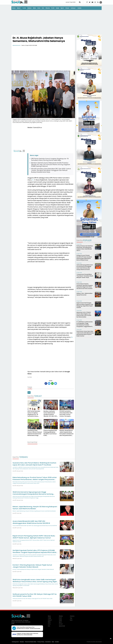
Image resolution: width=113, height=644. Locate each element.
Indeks (79, 8)
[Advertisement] (56, 23)
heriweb (100, 642)
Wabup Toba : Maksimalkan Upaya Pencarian (84, 294)
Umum (67, 8)
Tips (71, 618)
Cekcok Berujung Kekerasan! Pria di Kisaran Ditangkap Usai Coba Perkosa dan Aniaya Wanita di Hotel (85, 267)
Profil (53, 8)
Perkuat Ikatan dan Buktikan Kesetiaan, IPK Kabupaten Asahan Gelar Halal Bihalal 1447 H (85, 248)
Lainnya (73, 8)
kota (14, 471)
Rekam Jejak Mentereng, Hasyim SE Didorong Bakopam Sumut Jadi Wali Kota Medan (35, 508)
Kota (39, 8)
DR (29, 392)
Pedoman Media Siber (31, 642)
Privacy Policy (41, 642)
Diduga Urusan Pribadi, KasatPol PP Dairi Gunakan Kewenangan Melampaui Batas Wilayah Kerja (84, 258)
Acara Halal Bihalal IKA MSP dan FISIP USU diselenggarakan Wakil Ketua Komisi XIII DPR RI (31, 522)
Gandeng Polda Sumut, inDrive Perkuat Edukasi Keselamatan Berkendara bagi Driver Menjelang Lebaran (35, 435)
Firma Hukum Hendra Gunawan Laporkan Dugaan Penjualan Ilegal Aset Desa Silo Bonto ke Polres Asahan (85, 286)
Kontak (57, 642)
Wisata (48, 8)
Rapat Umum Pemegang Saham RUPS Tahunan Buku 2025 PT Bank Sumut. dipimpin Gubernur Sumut (34, 537)
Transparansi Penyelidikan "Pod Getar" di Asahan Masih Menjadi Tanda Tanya (85, 276)
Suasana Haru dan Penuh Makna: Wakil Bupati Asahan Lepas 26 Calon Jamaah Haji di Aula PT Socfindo (34, 464)
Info (43, 8)
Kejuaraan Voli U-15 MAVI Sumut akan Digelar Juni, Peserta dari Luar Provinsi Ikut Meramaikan (84, 315)
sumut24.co (93, 642)
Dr (33, 180)
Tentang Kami (15, 642)
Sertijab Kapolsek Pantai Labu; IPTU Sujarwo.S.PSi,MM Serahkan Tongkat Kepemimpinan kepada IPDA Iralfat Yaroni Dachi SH (34, 552)
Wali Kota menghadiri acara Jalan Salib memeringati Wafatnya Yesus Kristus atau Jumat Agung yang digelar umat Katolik (36, 582)
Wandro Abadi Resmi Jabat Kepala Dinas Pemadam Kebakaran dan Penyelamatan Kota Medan (66, 434)
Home (14, 8)
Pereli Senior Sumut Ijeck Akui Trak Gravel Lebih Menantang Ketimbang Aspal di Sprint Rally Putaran (85, 334)
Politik (24, 8)
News (19, 8)
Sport (62, 8)
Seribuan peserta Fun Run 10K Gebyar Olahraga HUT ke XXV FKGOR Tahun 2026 (35, 595)
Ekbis (34, 8)
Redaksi (22, 642)
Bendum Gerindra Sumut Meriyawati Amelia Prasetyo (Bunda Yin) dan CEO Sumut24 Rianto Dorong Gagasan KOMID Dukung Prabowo (51, 165)
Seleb (57, 8)
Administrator (17, 45)
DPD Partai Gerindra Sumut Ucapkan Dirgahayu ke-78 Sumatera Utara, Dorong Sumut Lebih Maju (50, 159)
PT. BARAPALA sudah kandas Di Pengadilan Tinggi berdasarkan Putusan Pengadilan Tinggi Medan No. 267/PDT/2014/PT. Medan (85, 325)
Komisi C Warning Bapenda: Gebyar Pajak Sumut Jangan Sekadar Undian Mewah (32, 566)
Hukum (30, 8)
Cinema (72, 616)
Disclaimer (48, 642)
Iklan (53, 642)
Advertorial (62, 626)
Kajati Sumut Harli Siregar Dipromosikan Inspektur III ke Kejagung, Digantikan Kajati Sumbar (85, 305)
